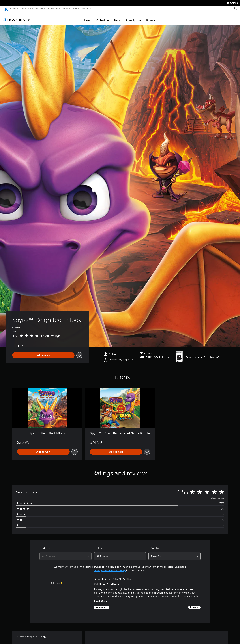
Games (13, 8)
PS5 (22, 8)
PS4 (30, 8)
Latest (88, 17)
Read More (101, 598)
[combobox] (66, 553)
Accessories (53, 8)
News (66, 8)
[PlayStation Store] (18, 17)
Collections (103, 17)
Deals (117, 17)
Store (75, 8)
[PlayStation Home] (6, 9)
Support (85, 8)
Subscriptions (133, 17)
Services (39, 8)
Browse (151, 17)
